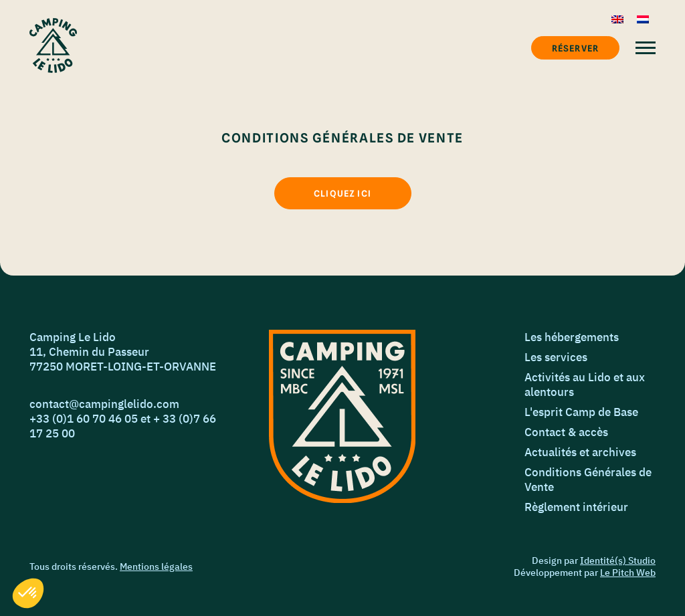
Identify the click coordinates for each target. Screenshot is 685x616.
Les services (556, 357)
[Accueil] (53, 45)
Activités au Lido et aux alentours (585, 385)
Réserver (575, 48)
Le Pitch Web (628, 573)
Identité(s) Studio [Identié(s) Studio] (618, 560)
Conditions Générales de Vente (588, 480)
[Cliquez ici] (343, 193)
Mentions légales (156, 567)
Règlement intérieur (576, 507)
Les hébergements (572, 337)
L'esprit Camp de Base (581, 412)
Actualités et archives (580, 452)
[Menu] (646, 48)
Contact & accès (566, 432)
